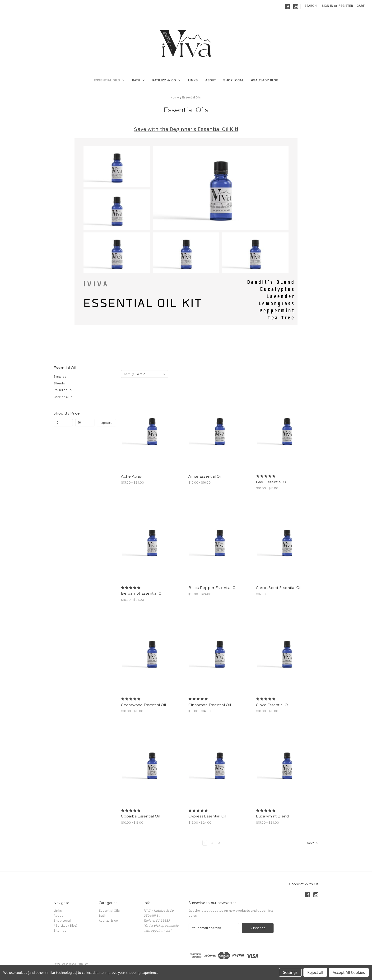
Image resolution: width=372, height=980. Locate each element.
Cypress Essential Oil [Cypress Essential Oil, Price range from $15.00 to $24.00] (207, 816)
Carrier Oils (63, 397)
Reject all (315, 972)
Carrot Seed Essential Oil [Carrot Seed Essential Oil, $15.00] (279, 588)
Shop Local (233, 80)
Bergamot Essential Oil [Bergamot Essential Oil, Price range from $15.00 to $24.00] (142, 593)
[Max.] (85, 423)
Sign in (327, 6)
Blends (59, 383)
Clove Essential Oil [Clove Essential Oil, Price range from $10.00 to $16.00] (273, 705)
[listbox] (152, 374)
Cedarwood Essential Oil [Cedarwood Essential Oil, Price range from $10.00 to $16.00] (143, 705)
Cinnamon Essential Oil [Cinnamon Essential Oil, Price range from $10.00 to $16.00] (210, 705)
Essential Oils (109, 80)
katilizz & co (166, 80)
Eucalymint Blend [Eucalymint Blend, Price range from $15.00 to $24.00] (272, 816)
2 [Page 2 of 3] (212, 843)
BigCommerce (79, 964)
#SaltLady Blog (265, 80)
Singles (60, 376)
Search (310, 6)
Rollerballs (63, 390)
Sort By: (129, 374)
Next (312, 843)
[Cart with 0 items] (360, 6)
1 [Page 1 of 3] (205, 843)
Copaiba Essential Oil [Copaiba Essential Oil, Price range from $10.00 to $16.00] (140, 816)
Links (193, 80)
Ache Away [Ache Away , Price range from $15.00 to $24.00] (131, 476)
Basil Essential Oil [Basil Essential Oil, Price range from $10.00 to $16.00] (272, 482)
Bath (138, 80)
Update (107, 423)
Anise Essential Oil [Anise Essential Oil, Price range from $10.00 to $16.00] (205, 476)
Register (346, 6)
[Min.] (63, 423)
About (210, 80)
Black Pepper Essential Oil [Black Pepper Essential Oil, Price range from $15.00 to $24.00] (213, 588)
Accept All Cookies (349, 972)
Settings (290, 972)
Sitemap (60, 931)
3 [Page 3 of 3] (219, 843)
